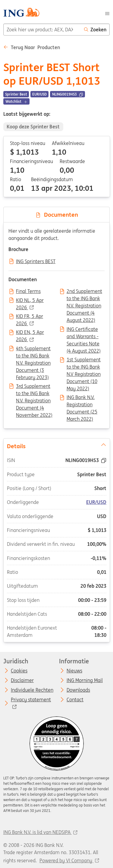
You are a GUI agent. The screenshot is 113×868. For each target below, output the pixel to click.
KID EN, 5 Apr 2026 (30, 333)
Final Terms (28, 291)
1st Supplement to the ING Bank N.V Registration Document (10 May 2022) (84, 360)
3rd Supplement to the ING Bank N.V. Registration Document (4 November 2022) (34, 387)
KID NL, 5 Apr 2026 (30, 301)
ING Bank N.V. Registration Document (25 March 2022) (82, 398)
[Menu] (107, 13)
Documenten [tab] (57, 215)
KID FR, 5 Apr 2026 (30, 317)
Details (56, 446)
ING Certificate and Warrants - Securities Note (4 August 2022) (84, 330)
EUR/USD (96, 502)
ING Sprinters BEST (36, 262)
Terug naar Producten (32, 47)
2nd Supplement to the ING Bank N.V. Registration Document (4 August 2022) (84, 292)
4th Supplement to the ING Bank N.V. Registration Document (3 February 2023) (33, 349)
